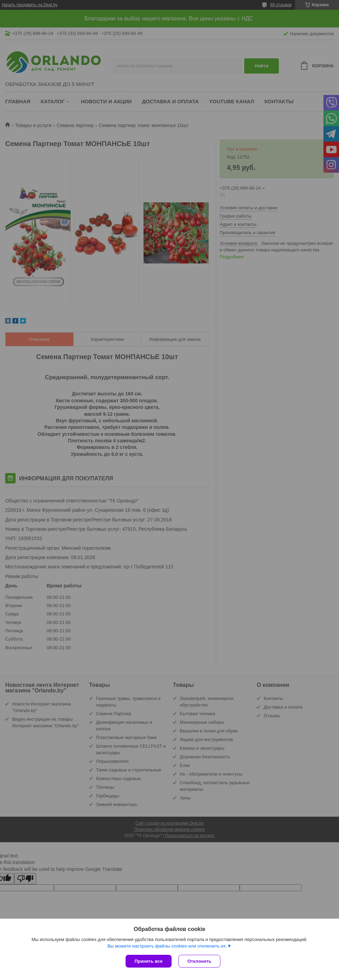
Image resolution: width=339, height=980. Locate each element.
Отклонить (199, 961)
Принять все (149, 961)
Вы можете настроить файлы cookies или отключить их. (167, 946)
